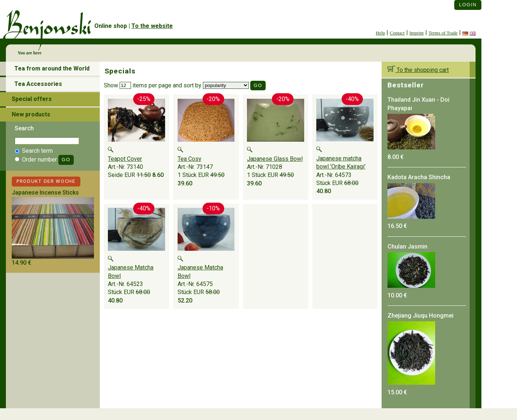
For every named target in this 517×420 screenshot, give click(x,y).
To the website (152, 26)
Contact (397, 33)
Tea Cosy (190, 159)
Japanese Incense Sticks (45, 193)
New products (31, 114)
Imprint (417, 33)
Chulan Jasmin (407, 247)
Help (380, 33)
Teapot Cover (125, 159)
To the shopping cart (418, 70)
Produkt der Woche (46, 181)
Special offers (32, 99)
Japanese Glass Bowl (275, 159)
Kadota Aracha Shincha (419, 177)
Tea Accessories (38, 84)
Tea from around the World (52, 68)
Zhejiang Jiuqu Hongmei (420, 316)
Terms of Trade (443, 33)
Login (468, 5)
